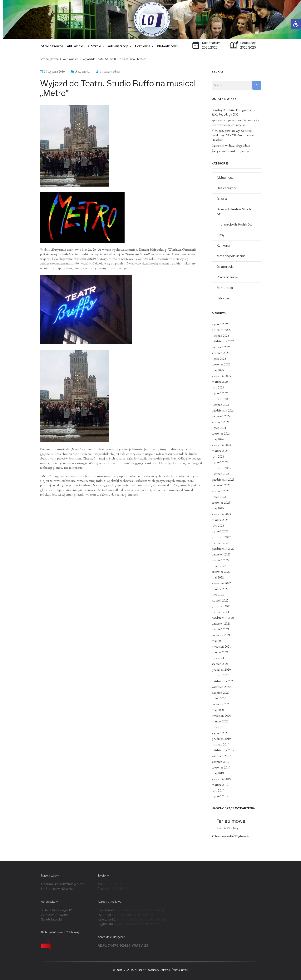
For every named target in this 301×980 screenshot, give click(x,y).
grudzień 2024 (221, 399)
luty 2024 (218, 457)
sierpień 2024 (220, 422)
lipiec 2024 (219, 428)
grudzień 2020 (221, 670)
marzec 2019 (220, 785)
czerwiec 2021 (221, 635)
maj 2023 (218, 508)
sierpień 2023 (220, 491)
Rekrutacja (225, 288)
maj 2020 (218, 710)
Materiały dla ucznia (231, 256)
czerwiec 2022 (221, 572)
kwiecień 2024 (221, 445)
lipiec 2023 (219, 497)
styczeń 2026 (220, 324)
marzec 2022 (220, 589)
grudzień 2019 (221, 739)
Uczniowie (143, 46)
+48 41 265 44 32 (115, 884)
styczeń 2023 (220, 531)
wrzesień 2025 (221, 347)
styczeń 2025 (220, 393)
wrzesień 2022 (221, 554)
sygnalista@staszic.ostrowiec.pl (137, 924)
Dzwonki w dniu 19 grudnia (231, 146)
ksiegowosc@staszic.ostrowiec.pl (141, 919)
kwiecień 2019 (221, 779)
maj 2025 (218, 370)
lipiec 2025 (219, 359)
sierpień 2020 (220, 693)
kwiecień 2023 (221, 514)
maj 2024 (218, 439)
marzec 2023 (220, 520)
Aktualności (76, 46)
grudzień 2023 (221, 468)
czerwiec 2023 (221, 503)
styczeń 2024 (220, 462)
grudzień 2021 (221, 606)
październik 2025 (223, 341)
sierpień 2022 (220, 560)
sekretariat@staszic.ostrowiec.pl (140, 910)
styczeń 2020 (220, 733)
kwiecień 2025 (221, 376)
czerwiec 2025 (221, 364)
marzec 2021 (220, 652)
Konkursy (224, 246)
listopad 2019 (220, 745)
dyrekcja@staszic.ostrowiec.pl (134, 915)
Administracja (118, 46)
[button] (296, 24)
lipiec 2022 (219, 566)
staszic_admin (112, 72)
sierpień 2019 (220, 762)
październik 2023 (223, 480)
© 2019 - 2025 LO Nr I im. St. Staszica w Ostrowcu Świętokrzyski (150, 970)
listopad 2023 (220, 474)
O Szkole (95, 46)
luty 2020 (218, 727)
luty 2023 (218, 526)
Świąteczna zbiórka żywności (231, 151)
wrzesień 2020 (221, 687)
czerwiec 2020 (221, 704)
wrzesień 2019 (221, 756)
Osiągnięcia (225, 267)
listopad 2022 (220, 543)
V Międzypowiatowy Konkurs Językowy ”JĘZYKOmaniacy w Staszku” (233, 135)
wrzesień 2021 (221, 624)
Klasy (220, 235)
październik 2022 (223, 549)
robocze (223, 298)
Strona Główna (52, 46)
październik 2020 (223, 681)
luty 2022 (218, 595)
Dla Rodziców (167, 46)
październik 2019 (223, 750)
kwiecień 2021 (221, 647)
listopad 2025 (220, 336)
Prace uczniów (227, 277)
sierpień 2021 (220, 629)
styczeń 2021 (220, 664)
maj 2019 (218, 773)
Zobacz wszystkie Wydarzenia (230, 836)
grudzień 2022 (221, 537)
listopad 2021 (220, 612)
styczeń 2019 (220, 796)
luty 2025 (218, 388)
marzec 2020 (220, 721)
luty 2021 (218, 658)
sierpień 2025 (220, 353)
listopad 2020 (220, 675)
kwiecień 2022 (221, 583)
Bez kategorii (227, 188)
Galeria (222, 199)
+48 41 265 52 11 (115, 889)
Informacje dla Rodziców (234, 224)
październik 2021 (223, 618)
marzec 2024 (220, 451)
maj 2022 (218, 578)
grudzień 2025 (221, 330)
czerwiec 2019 (221, 768)
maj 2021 (218, 641)
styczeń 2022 (220, 601)
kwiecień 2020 (221, 716)
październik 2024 (223, 411)
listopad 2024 (220, 405)
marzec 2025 (220, 382)
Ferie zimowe (231, 821)
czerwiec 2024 (221, 434)
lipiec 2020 (219, 698)
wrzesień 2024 (221, 416)
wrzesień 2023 (221, 485)
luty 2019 (218, 791)
